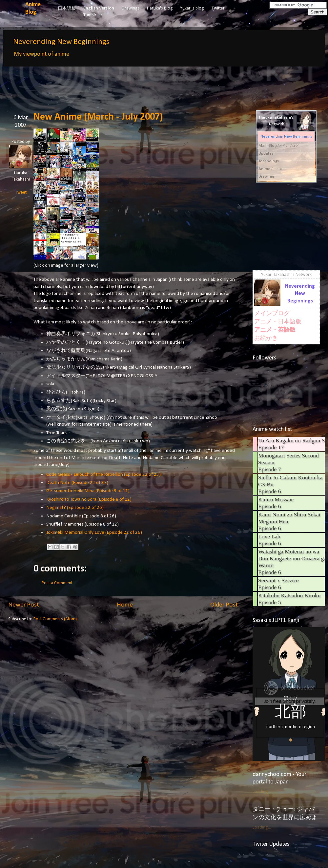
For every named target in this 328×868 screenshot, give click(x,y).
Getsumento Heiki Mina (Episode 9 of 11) (88, 491)
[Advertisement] (128, 84)
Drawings (131, 8)
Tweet (21, 193)
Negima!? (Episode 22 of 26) (75, 508)
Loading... (262, 792)
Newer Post (24, 605)
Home (125, 605)
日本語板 (67, 9)
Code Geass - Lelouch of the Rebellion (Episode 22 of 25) (103, 474)
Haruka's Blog (160, 8)
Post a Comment (57, 583)
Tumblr (90, 15)
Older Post (224, 605)
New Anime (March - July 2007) (98, 117)
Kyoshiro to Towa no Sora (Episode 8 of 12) (89, 499)
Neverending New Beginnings (61, 42)
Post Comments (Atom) (55, 619)
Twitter (218, 8)
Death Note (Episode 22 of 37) (77, 483)
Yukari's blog (192, 8)
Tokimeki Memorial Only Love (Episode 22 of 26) (94, 532)
